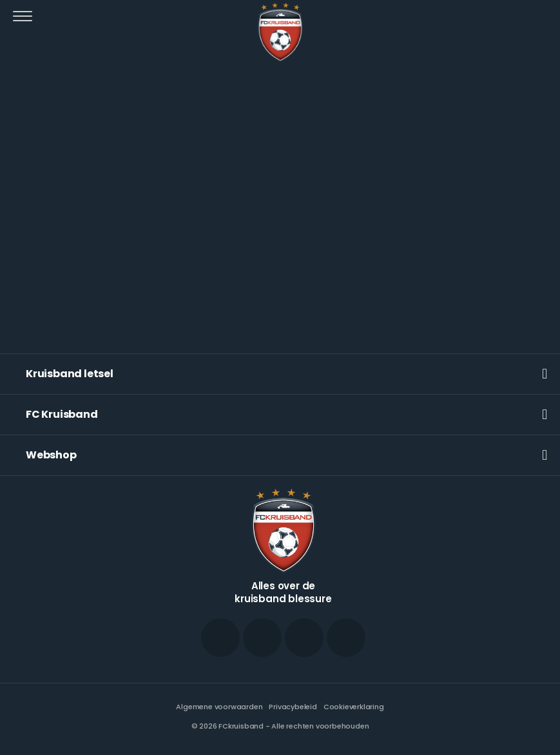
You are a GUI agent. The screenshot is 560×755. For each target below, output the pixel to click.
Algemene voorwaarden (219, 707)
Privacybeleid (293, 707)
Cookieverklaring (354, 707)
